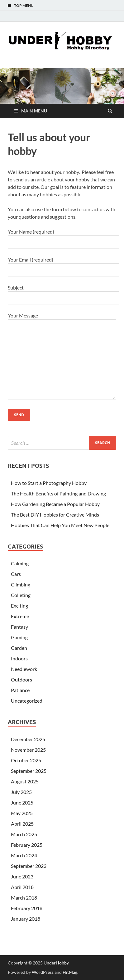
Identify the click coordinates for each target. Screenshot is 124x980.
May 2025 (22, 813)
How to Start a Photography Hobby (49, 483)
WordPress (43, 972)
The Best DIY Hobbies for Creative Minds (55, 515)
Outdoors (21, 679)
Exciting (19, 606)
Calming (20, 563)
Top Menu (24, 5)
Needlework (24, 669)
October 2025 (26, 760)
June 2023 (22, 876)
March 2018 (24, 898)
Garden (19, 648)
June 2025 (22, 802)
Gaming (19, 637)
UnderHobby (56, 963)
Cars (16, 574)
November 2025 (28, 750)
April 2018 (22, 887)
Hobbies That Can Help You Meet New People (60, 525)
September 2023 (29, 866)
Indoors (19, 658)
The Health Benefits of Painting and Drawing (58, 493)
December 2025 (28, 739)
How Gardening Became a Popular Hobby (55, 504)
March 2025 (24, 834)
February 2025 (27, 845)
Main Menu (34, 111)
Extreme (20, 616)
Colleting (21, 595)
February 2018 (27, 908)
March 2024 (24, 855)
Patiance (20, 690)
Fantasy (19, 627)
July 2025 (21, 792)
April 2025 (22, 824)
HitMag (70, 972)
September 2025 (29, 771)
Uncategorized (27, 701)
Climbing (21, 584)
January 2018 (26, 919)
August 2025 (25, 781)
